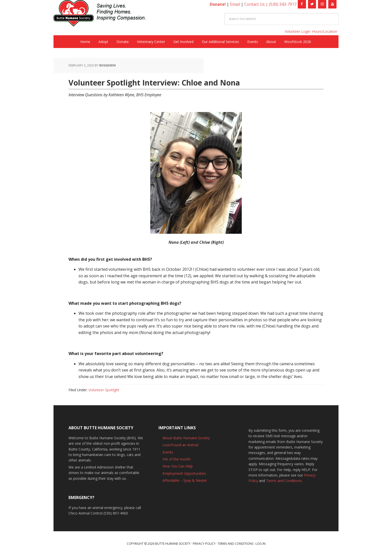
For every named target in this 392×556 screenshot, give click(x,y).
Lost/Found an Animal (180, 445)
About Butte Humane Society (186, 438)
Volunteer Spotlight (104, 390)
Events (168, 452)
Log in (260, 544)
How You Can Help (178, 466)
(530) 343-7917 (283, 4)
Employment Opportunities (184, 473)
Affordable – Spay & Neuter (185, 480)
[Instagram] (322, 4)
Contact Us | (257, 4)
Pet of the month (176, 459)
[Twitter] (312, 4)
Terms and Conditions (284, 481)
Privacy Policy (204, 544)
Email (235, 4)
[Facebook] (302, 4)
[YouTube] (332, 4)
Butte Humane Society (103, 14)
